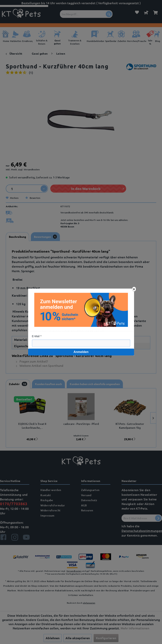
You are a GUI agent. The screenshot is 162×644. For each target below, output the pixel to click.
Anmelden (81, 352)
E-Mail (36, 336)
